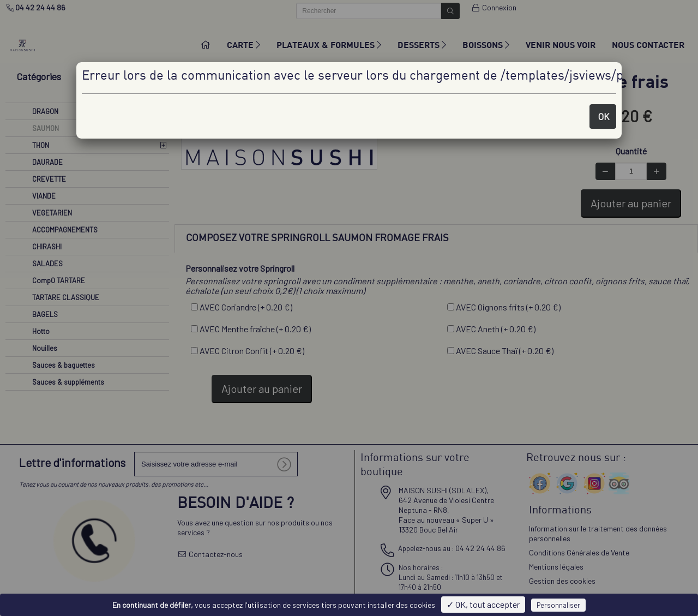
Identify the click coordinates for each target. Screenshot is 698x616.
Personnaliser (558, 605)
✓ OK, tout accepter (483, 604)
